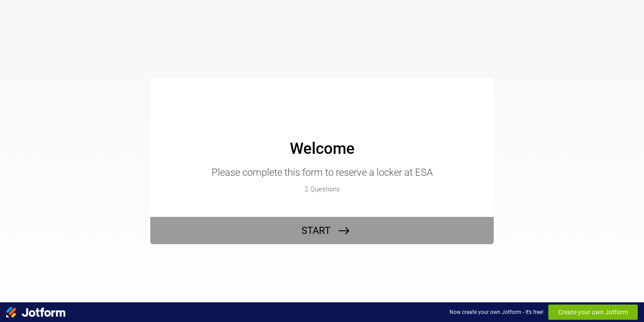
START (316, 231)
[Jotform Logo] (36, 312)
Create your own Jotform (593, 312)
